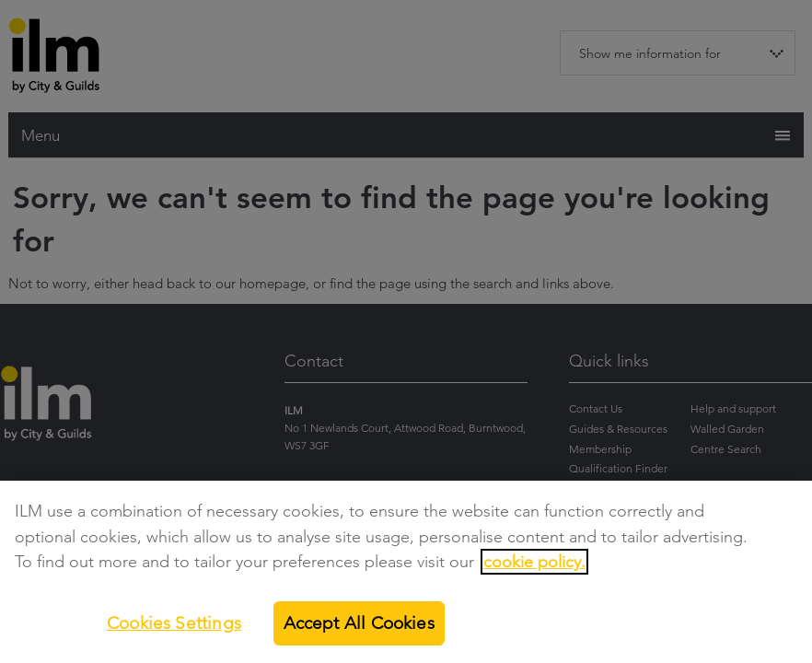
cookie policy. (534, 568)
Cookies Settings (174, 628)
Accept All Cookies (359, 628)
